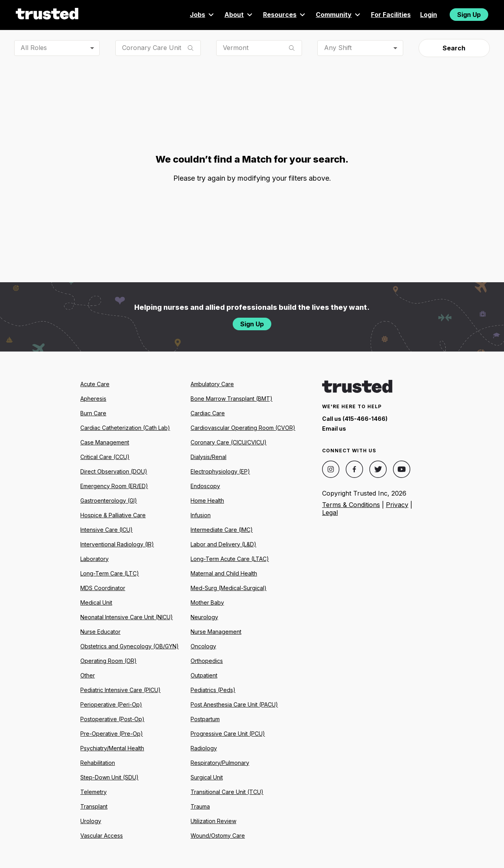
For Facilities (391, 15)
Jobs (202, 15)
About (239, 15)
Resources (285, 15)
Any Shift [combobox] (338, 48)
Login (429, 15)
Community (339, 15)
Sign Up (469, 15)
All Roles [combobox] (34, 48)
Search (454, 48)
